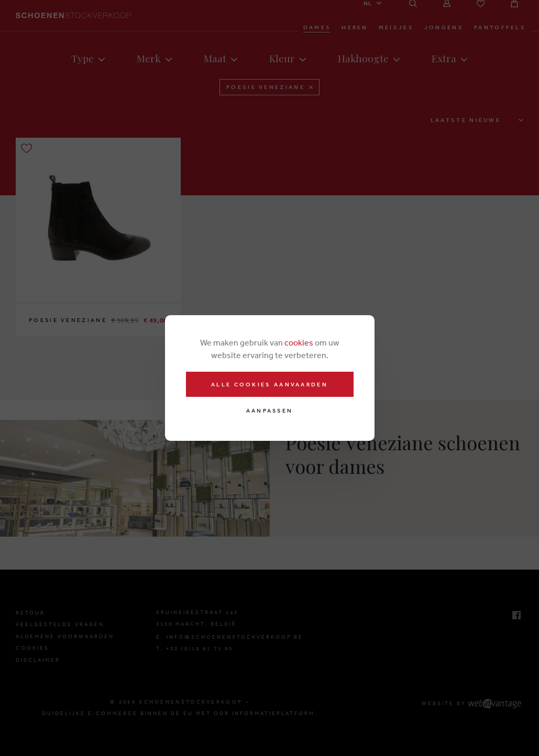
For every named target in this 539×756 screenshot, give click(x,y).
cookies (299, 342)
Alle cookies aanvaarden (269, 384)
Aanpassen (270, 411)
